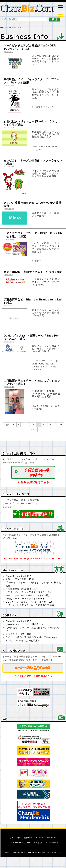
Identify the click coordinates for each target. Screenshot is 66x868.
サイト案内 (15, 837)
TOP (2, 27)
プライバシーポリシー (19, 842)
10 (33, 425)
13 (50, 425)
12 (44, 425)
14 (55, 425)
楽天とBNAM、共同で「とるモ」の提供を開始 (33, 272)
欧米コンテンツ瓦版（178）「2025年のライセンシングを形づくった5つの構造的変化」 (33, 582)
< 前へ (7, 425)
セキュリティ (52, 842)
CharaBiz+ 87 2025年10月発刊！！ (25, 624)
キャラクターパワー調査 (18, 634)
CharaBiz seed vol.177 (18, 576)
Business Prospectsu (47, 837)
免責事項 (38, 842)
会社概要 (28, 837)
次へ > (33, 430)
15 (61, 425)
